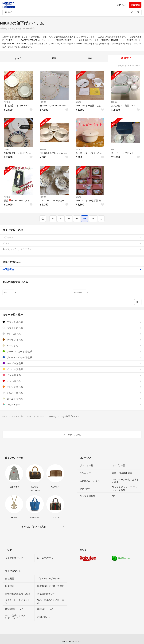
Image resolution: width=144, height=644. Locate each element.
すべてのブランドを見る (34, 527)
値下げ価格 (72, 269)
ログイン (121, 5)
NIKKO (7, 102)
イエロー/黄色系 (72, 369)
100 (93, 218)
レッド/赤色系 (72, 381)
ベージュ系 (72, 346)
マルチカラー (72, 405)
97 (69, 218)
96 (61, 218)
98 (77, 218)
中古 (90, 58)
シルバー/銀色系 (72, 393)
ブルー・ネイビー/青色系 (72, 357)
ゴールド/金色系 (72, 399)
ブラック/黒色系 (72, 322)
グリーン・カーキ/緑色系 (72, 351)
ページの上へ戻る (72, 435)
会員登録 (135, 5)
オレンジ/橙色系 (72, 387)
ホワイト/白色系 (72, 328)
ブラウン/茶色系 (72, 340)
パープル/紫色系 (72, 363)
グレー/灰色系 (72, 334)
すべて (18, 58)
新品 (54, 58)
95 (53, 218)
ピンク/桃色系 (72, 375)
